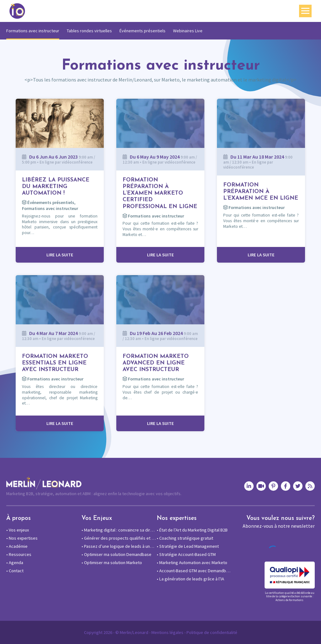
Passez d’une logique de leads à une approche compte (119, 546)
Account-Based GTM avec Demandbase (194, 571)
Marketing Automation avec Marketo (192, 563)
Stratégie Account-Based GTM (186, 554)
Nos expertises (22, 538)
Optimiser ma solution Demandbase (116, 554)
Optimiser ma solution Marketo (112, 563)
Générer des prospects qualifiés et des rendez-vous (119, 538)
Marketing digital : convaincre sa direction (119, 530)
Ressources (19, 554)
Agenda (15, 563)
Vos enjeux (18, 530)
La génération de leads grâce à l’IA (190, 579)
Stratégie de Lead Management (188, 546)
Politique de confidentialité (212, 632)
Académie (17, 546)
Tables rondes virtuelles (89, 31)
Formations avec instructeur (33, 31)
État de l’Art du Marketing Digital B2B (192, 530)
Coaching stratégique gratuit (185, 538)
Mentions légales (167, 632)
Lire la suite (60, 255)
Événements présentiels (142, 31)
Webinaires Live (188, 31)
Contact (15, 571)
